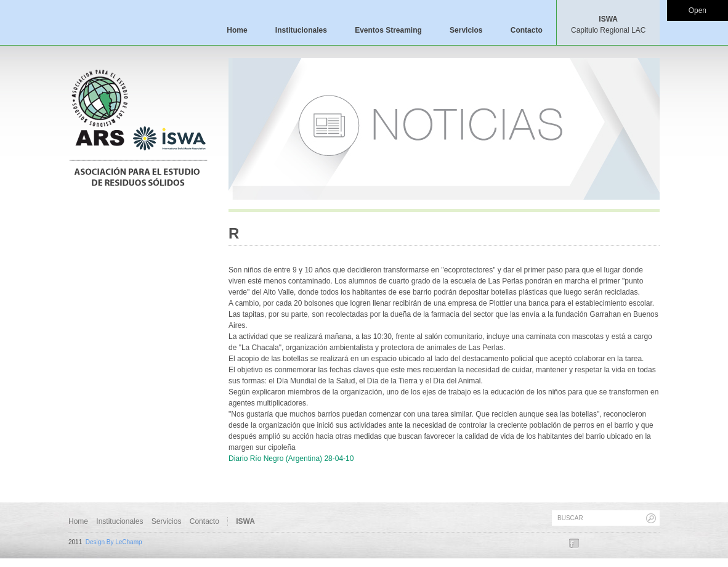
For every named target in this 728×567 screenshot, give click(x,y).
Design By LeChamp (114, 542)
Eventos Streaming (388, 30)
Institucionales (301, 30)
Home (237, 30)
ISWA (608, 25)
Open (698, 10)
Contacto (527, 30)
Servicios (466, 30)
